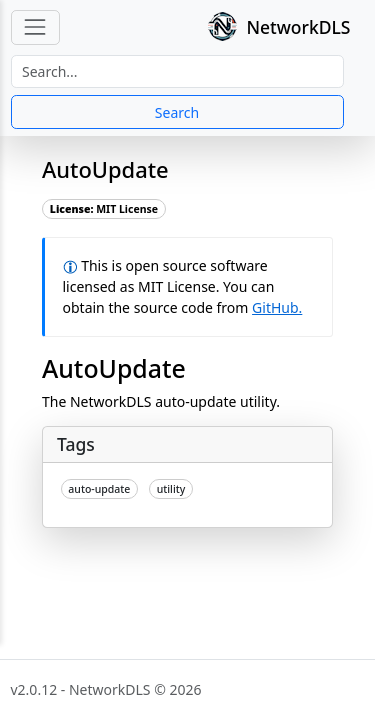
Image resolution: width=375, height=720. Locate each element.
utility (171, 489)
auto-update (99, 489)
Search (177, 112)
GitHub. (277, 307)
